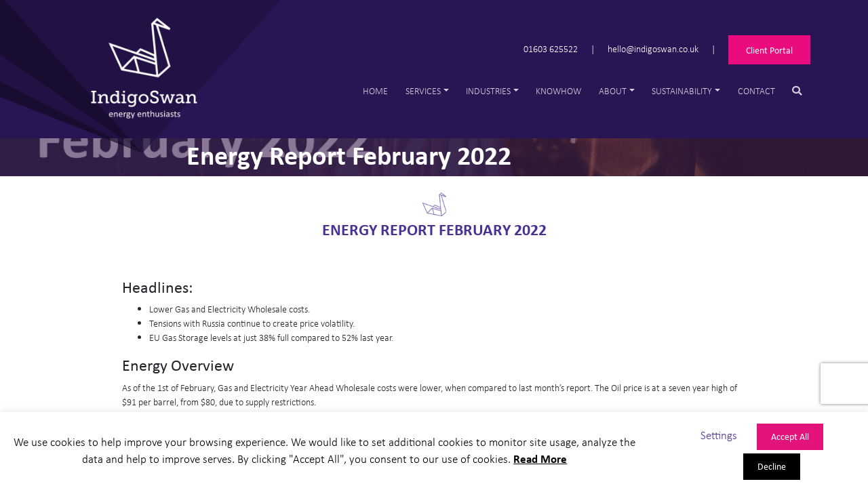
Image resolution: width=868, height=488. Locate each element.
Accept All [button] (790, 436)
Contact (756, 90)
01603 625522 (551, 48)
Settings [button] (719, 435)
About (613, 90)
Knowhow (558, 90)
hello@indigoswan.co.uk (653, 48)
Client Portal (769, 50)
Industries (488, 90)
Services (423, 90)
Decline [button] (772, 466)
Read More (540, 459)
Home (375, 90)
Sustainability (682, 90)
